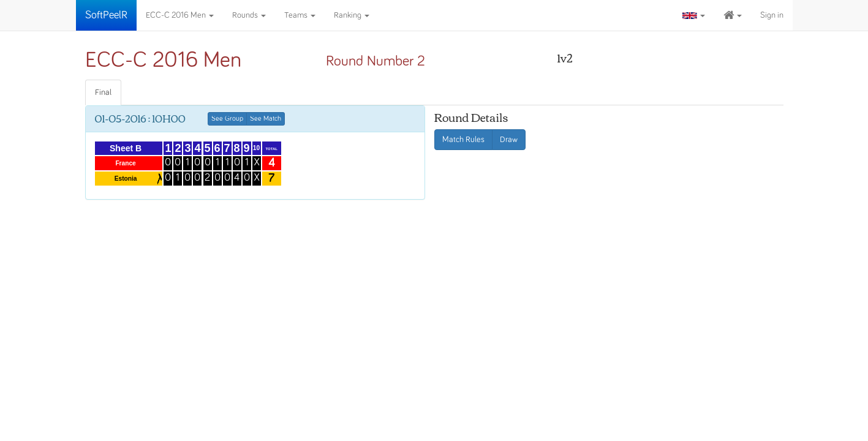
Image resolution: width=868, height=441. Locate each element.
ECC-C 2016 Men (180, 15)
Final (103, 92)
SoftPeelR (106, 15)
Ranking (352, 15)
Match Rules (463, 140)
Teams (300, 15)
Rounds (249, 15)
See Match (266, 119)
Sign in (772, 15)
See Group (227, 119)
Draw (509, 140)
